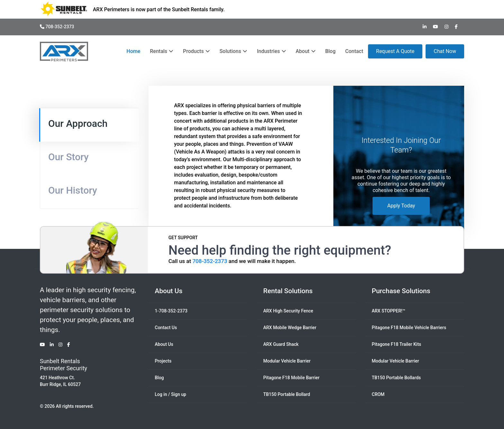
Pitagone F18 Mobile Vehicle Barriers (409, 328)
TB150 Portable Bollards (396, 378)
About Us (164, 344)
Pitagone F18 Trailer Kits (397, 344)
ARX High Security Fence (288, 311)
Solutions (233, 51)
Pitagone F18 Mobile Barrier (291, 378)
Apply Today (401, 206)
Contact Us (166, 328)
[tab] (89, 125)
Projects (163, 361)
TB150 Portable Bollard (287, 394)
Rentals (162, 51)
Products (196, 51)
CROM (378, 394)
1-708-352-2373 (171, 311)
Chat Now (445, 51)
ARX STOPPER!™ (389, 311)
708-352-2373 (57, 27)
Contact (354, 51)
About (306, 51)
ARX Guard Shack (281, 344)
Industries (271, 51)
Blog (330, 51)
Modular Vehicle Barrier (287, 361)
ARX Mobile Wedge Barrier (290, 328)
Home (134, 51)
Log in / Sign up (171, 394)
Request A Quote (395, 51)
